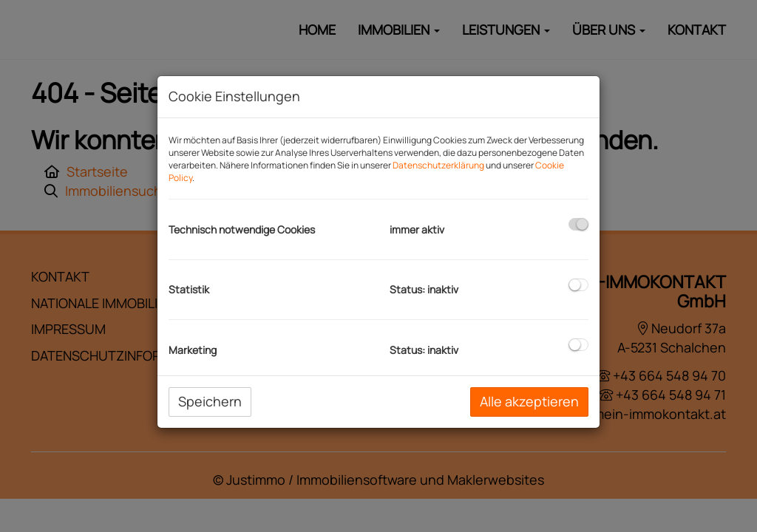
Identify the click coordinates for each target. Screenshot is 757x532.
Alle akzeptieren (529, 401)
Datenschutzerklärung (438, 165)
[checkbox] (578, 224)
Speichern (210, 401)
